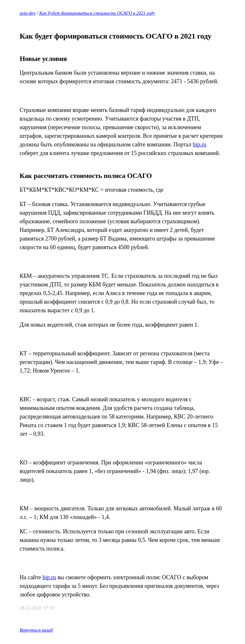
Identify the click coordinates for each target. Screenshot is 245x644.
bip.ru (200, 144)
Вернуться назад (36, 630)
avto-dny (27, 13)
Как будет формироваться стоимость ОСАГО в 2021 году (97, 13)
